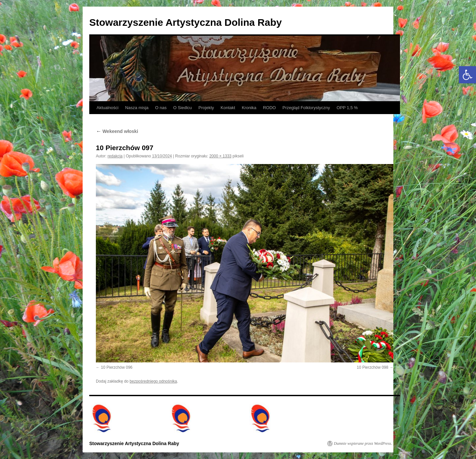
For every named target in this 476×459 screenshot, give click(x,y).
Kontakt (228, 108)
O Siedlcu (182, 108)
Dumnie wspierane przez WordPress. (363, 443)
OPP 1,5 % (347, 108)
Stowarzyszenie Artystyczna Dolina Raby (185, 22)
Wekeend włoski (117, 131)
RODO (269, 108)
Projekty (206, 108)
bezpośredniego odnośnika (153, 381)
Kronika (249, 108)
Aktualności (107, 108)
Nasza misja (137, 108)
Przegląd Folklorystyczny (306, 108)
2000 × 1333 (220, 156)
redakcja (115, 156)
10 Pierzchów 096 (117, 367)
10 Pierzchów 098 (372, 367)
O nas (161, 108)
